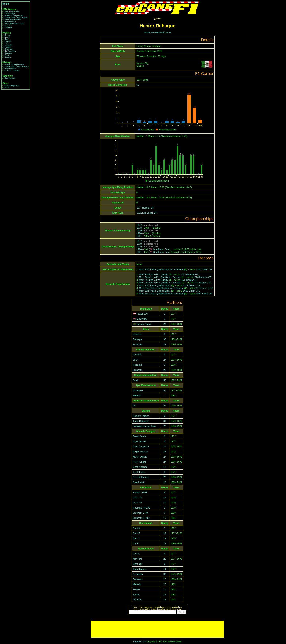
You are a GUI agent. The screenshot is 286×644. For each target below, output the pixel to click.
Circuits (7, 57)
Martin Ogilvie (140, 457)
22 (165, 324)
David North (139, 482)
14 (165, 538)
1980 (139, 233)
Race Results (10, 22)
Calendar (8, 28)
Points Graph (10, 14)
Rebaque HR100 (141, 508)
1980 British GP (204, 269)
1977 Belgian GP (145, 208)
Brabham (158, 249)
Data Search (10, 78)
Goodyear (138, 390)
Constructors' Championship (16, 18)
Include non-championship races (158, 33)
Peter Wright (139, 462)
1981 (139, 236)
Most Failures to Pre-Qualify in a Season (160, 277)
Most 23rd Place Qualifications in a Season (161, 269)
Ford (167, 249)
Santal (136, 595)
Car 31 (136, 538)
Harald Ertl (142, 314)
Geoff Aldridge (140, 467)
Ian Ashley (142, 319)
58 (138, 85)
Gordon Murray (141, 477)
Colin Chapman (141, 446)
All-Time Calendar (12, 71)
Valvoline (137, 600)
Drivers (7, 35)
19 (165, 533)
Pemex (136, 589)
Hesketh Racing (141, 416)
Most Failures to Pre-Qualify (153, 274)
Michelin (137, 395)
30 (165, 339)
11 (165, 467)
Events (7, 55)
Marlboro (137, 559)
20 (165, 559)
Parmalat (137, 579)
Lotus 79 (137, 503)
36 (165, 574)
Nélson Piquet (144, 324)
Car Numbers (10, 51)
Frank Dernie (140, 436)
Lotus (136, 360)
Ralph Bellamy (140, 452)
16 (165, 452)
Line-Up (8, 26)
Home (6, 4)
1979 (139, 230)
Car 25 (136, 533)
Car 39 (136, 528)
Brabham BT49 (141, 513)
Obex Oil (137, 564)
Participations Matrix (13, 20)
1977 (139, 225)
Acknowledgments (12, 86)
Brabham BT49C (141, 518)
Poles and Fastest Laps (14, 24)
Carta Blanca (140, 569)
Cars (6, 39)
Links (7, 88)
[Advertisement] (157, 629)
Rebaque (138, 339)
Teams (7, 37)
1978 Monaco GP (189, 274)
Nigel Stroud (139, 441)
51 (165, 390)
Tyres (7, 43)
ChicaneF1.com (140, 642)
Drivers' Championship (14, 16)
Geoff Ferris (139, 472)
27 (165, 360)
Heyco (136, 554)
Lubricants (9, 45)
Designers (9, 49)
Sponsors (8, 53)
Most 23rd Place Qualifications (155, 285)
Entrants (8, 47)
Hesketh (137, 334)
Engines (8, 41)
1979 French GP (191, 285)
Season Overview (12, 12)
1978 (139, 228)
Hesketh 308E (140, 492)
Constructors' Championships (17, 67)
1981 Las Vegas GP (147, 213)
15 (165, 518)
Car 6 (136, 543)
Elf (134, 406)
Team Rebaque (141, 421)
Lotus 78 (137, 498)
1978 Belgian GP (189, 280)
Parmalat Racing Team (145, 426)
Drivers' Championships (14, 65)
